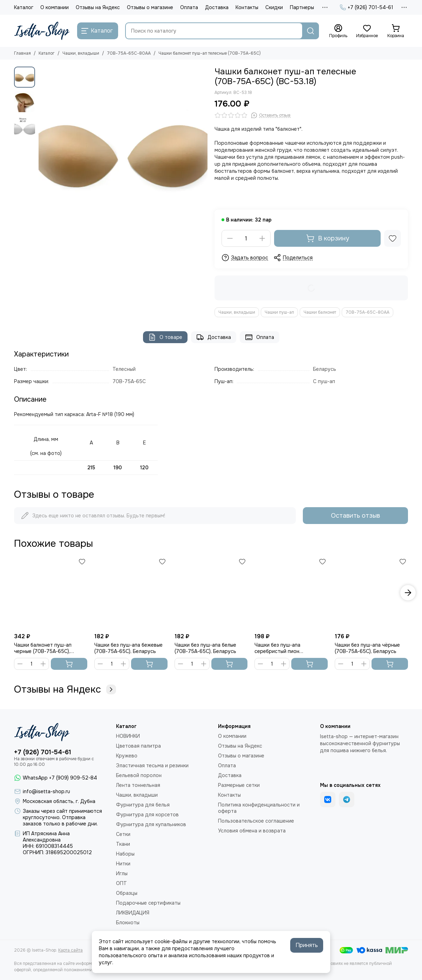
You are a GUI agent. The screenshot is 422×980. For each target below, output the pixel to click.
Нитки (123, 864)
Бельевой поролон (139, 775)
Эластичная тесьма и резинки (152, 765)
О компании (55, 7)
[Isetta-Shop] (42, 31)
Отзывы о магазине (150, 7)
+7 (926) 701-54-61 (366, 7)
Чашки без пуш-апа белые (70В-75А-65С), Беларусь (205, 648)
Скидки (274, 7)
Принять (307, 945)
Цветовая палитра (138, 746)
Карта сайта (70, 950)
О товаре (165, 337)
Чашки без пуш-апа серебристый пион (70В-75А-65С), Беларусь (285, 648)
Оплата (189, 7)
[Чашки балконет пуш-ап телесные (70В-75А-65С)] (123, 151)
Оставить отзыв (355, 516)
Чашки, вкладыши (81, 53)
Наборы (125, 854)
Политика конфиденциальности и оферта (259, 808)
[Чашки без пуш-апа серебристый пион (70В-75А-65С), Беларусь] (291, 593)
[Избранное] (367, 31)
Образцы (127, 893)
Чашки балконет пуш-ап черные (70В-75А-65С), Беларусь (43, 648)
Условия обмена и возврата (252, 831)
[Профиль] (338, 31)
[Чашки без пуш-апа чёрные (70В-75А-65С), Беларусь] (371, 593)
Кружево (127, 756)
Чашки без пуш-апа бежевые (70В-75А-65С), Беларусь (128, 648)
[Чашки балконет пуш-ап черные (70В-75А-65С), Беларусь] (51, 593)
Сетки (123, 834)
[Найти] (311, 31)
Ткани (123, 844)
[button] (408, 593)
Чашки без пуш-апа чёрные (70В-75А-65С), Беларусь (367, 648)
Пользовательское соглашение (256, 821)
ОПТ (121, 883)
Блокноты (128, 923)
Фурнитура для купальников (151, 824)
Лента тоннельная (138, 785)
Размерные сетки (239, 785)
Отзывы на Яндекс (98, 7)
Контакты (247, 7)
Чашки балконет (320, 312)
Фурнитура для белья (143, 805)
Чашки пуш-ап (279, 312)
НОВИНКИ (128, 736)
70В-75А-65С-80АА (129, 53)
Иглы (122, 873)
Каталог (24, 7)
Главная (22, 53)
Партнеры (302, 7)
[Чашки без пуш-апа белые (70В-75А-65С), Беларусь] (211, 593)
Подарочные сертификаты (148, 903)
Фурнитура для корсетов (147, 815)
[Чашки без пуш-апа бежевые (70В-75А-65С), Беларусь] (131, 593)
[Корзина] (396, 31)
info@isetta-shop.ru (46, 791)
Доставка (217, 7)
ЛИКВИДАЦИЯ (133, 913)
